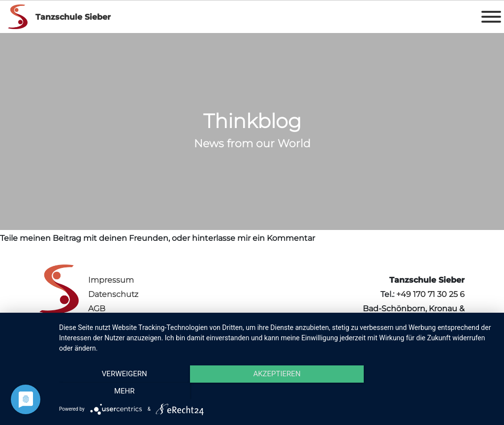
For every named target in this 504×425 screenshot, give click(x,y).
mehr (429, 391)
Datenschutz (113, 294)
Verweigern (125, 391)
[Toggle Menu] (491, 17)
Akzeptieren (277, 391)
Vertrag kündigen (122, 323)
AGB (97, 309)
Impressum (111, 280)
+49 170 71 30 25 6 (430, 294)
